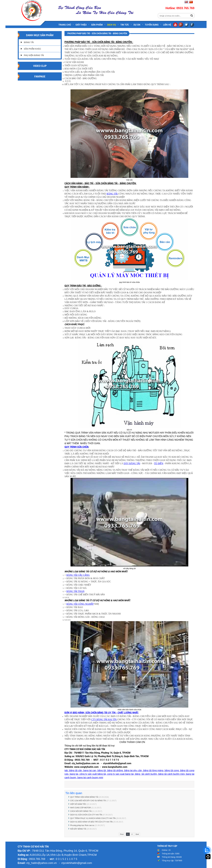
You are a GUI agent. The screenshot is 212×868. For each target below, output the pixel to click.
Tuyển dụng (152, 25)
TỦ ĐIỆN (159, 463)
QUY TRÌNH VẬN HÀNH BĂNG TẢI (84, 797)
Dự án (137, 25)
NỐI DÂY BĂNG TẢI (78, 829)
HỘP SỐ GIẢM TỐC (78, 804)
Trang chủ (65, 25)
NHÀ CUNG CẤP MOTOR (81, 808)
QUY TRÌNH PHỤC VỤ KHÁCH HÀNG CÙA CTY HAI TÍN (93, 818)
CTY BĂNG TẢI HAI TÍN (104, 719)
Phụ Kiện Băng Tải (34, 55)
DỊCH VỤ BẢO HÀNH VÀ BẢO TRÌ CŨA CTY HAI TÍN (91, 822)
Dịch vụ (112, 25)
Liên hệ (167, 25)
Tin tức (125, 25)
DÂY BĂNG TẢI (132, 463)
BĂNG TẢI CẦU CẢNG (78, 575)
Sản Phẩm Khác (32, 49)
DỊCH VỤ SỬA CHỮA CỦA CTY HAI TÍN (86, 815)
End (137, 834)
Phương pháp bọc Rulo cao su (82, 825)
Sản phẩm (97, 25)
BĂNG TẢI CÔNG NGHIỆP (80, 604)
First (122, 834)
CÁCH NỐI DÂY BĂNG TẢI (81, 811)
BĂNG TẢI (112, 194)
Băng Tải (29, 42)
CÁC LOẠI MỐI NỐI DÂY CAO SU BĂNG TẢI (88, 801)
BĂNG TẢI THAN (75, 591)
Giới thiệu (81, 25)
